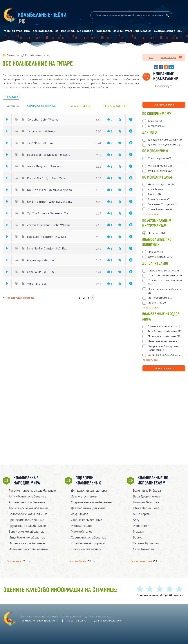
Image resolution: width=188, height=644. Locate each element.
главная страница (17, 31)
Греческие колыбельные (27, 520)
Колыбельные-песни (43, 15)
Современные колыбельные (91, 502)
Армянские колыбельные (27, 502)
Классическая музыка (86, 549)
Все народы (16, 561)
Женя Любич (142, 526)
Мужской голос (82, 532)
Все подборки (80, 561)
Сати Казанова (143, 549)
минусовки (143, 31)
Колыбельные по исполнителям (153, 481)
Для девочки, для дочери (89, 491)
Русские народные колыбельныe (32, 491)
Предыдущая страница (20, 298)
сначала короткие (116, 106)
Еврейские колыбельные (27, 532)
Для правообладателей (108, 621)
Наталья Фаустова (146, 502)
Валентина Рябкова (147, 491)
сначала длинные (80, 106)
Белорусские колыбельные (28, 514)
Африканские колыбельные (29, 508)
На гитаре (11, 97)
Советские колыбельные (88, 537)
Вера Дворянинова (147, 496)
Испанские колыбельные (27, 543)
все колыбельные (46, 31)
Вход (152, 58)
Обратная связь (76, 621)
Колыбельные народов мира (27, 481)
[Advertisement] (164, 412)
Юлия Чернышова (146, 508)
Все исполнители (144, 561)
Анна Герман (142, 514)
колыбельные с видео (77, 31)
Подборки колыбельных (89, 481)
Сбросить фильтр (164, 105)
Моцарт (138, 532)
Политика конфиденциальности (39, 621)
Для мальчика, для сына (88, 508)
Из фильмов (80, 514)
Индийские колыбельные (27, 537)
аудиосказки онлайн (169, 31)
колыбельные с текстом (114, 31)
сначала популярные (41, 106)
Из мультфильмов (84, 496)
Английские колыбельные (28, 496)
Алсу (136, 520)
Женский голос (82, 526)
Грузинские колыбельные (27, 526)
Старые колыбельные (86, 520)
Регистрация (171, 57)
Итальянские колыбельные (28, 549)
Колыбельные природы (88, 543)
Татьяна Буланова (146, 543)
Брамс (137, 537)
